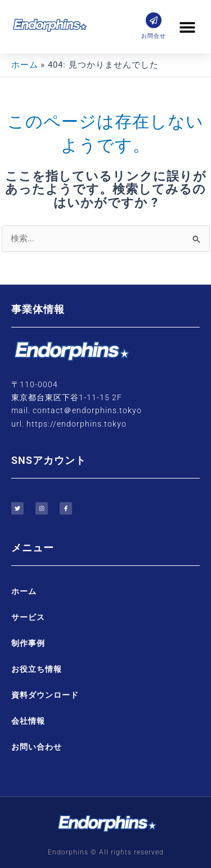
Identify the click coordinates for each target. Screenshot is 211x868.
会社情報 (28, 721)
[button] (187, 27)
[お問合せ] (154, 20)
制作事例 (28, 643)
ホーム (24, 591)
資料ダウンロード (45, 695)
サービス (28, 617)
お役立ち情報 (37, 669)
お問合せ (154, 36)
